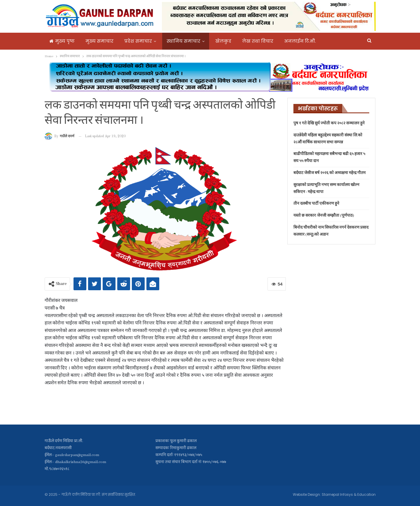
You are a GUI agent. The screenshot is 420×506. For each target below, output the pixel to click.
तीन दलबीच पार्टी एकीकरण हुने (316, 204)
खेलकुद (223, 41)
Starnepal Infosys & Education (349, 494)
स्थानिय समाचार (184, 41)
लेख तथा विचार (258, 41)
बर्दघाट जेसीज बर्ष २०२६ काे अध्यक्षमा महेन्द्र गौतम (329, 173)
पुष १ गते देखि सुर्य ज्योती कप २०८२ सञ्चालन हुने (329, 123)
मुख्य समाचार (99, 41)
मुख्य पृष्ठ (62, 41)
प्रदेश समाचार (138, 41)
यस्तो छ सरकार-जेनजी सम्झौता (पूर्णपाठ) (324, 216)
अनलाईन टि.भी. (300, 41)
